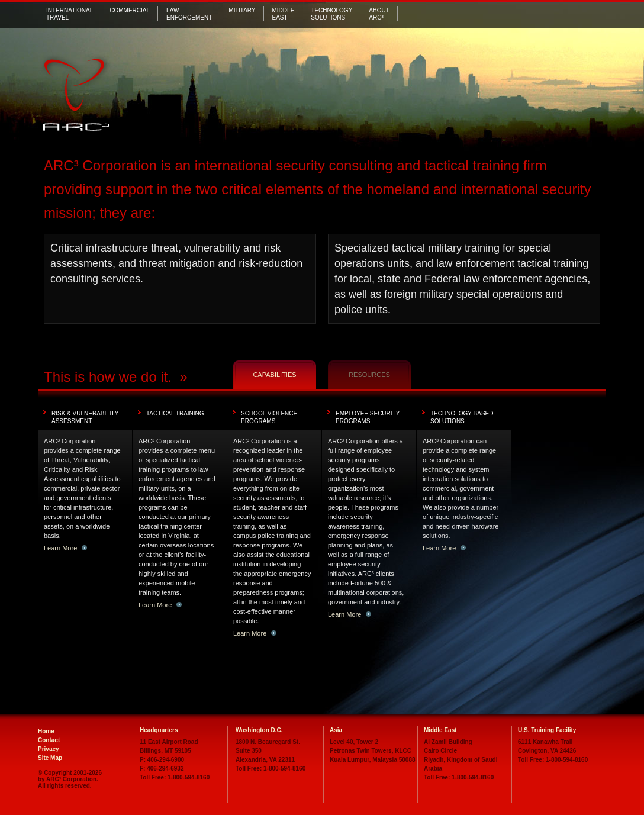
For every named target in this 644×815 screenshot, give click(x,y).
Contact (49, 740)
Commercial (130, 10)
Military (242, 10)
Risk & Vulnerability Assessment (85, 417)
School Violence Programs (269, 417)
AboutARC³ (379, 14)
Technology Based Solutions (462, 417)
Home (46, 731)
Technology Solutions (331, 14)
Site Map (50, 758)
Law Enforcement (189, 14)
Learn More (65, 548)
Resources (369, 375)
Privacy (49, 749)
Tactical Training (175, 413)
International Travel (70, 14)
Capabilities (274, 375)
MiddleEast (284, 14)
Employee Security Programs (368, 417)
